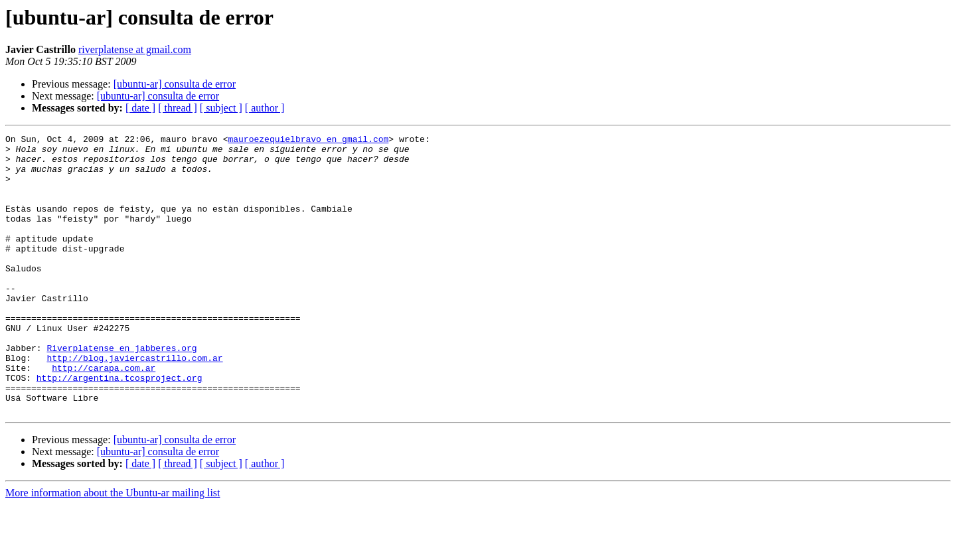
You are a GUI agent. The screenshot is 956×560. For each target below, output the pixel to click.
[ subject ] (221, 108)
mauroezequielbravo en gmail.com (308, 141)
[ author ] (265, 108)
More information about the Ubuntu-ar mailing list (113, 548)
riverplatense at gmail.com (135, 49)
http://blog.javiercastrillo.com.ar (134, 403)
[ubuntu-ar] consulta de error (175, 84)
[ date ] (140, 108)
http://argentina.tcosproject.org (119, 427)
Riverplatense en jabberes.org (121, 391)
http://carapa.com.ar (104, 415)
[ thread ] (178, 108)
